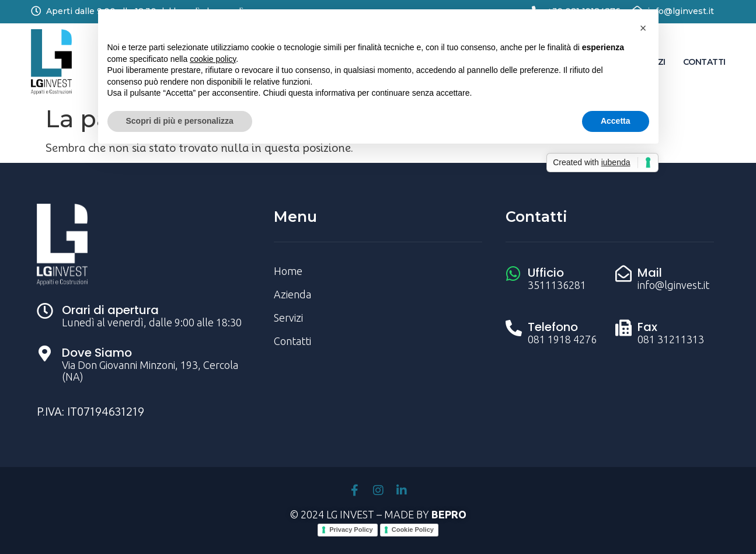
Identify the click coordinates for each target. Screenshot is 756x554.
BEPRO (449, 514)
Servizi (288, 318)
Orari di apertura (110, 310)
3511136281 (557, 285)
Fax (647, 327)
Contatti (704, 62)
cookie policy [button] (213, 59)
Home (288, 271)
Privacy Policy (351, 529)
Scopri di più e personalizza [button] (180, 121)
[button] (643, 28)
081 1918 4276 (562, 339)
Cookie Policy (413, 529)
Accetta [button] (616, 121)
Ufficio (546, 273)
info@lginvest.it (681, 11)
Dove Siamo (97, 353)
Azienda (292, 294)
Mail (650, 273)
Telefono (553, 327)
